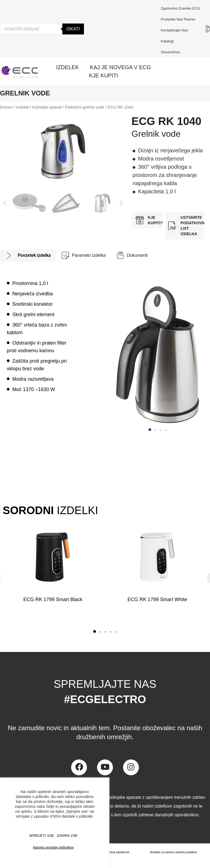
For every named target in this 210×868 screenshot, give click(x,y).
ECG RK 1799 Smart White (157, 599)
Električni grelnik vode (85, 107)
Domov (6, 107)
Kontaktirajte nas (176, 30)
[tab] (28, 256)
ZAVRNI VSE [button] (67, 836)
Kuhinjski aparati (47, 107)
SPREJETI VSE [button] (42, 836)
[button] (5, 203)
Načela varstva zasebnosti (110, 852)
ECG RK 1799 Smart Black (53, 599)
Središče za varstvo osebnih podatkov (172, 852)
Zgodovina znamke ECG (180, 8)
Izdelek (23, 107)
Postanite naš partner (178, 19)
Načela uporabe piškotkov (53, 847)
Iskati (73, 29)
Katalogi (167, 41)
